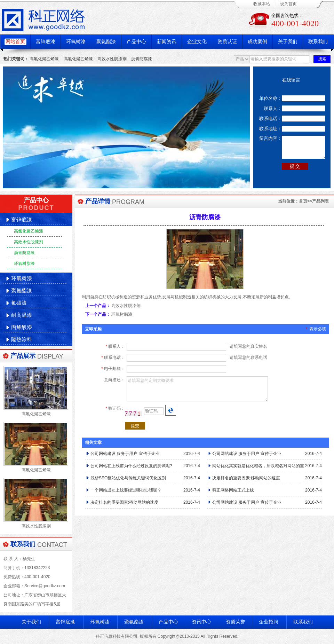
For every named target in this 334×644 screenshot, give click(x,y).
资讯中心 (201, 622)
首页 (303, 201)
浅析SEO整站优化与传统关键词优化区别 (128, 478)
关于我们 (288, 42)
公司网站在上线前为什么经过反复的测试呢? (131, 466)
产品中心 (136, 42)
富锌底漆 (46, 42)
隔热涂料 (22, 339)
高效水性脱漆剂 (112, 59)
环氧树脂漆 (24, 264)
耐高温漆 (22, 315)
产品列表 (320, 201)
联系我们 (318, 42)
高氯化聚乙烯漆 (44, 59)
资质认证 (227, 42)
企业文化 (197, 42)
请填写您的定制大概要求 (197, 389)
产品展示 (23, 356)
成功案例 (257, 42)
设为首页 (288, 4)
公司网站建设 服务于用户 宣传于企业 (125, 454)
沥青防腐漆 (142, 59)
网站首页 (15, 42)
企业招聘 (269, 622)
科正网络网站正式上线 (233, 490)
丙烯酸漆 (22, 327)
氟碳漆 (19, 303)
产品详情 (98, 201)
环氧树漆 (76, 42)
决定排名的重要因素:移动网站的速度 (246, 478)
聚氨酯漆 (106, 42)
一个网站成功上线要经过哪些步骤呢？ (126, 490)
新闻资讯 (167, 42)
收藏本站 (262, 4)
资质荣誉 (236, 622)
